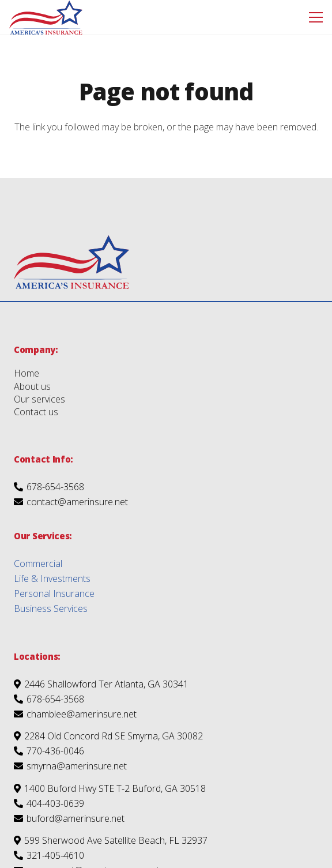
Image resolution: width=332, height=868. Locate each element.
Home (27, 373)
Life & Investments (52, 578)
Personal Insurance (54, 593)
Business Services (51, 608)
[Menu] (316, 17)
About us (32, 386)
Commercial (38, 563)
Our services (39, 399)
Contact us (36, 412)
